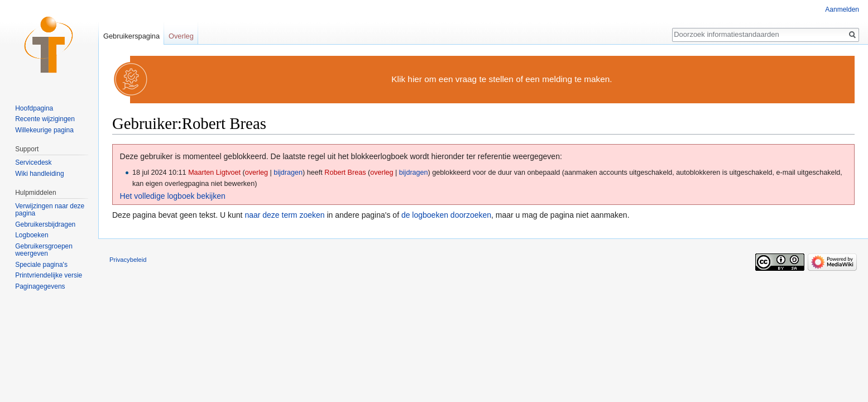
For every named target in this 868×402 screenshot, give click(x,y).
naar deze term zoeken (284, 215)
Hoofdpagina (34, 108)
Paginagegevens (40, 286)
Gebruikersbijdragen (45, 224)
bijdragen (288, 173)
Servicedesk (33, 162)
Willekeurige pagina (44, 130)
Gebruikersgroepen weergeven (44, 250)
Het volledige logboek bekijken (173, 196)
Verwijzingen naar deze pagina (50, 210)
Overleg (181, 36)
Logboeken (32, 235)
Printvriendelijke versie (49, 275)
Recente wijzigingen (45, 119)
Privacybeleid (128, 260)
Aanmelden (842, 9)
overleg (256, 173)
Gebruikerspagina (131, 36)
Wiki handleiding (39, 174)
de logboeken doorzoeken (446, 215)
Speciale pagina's (41, 265)
